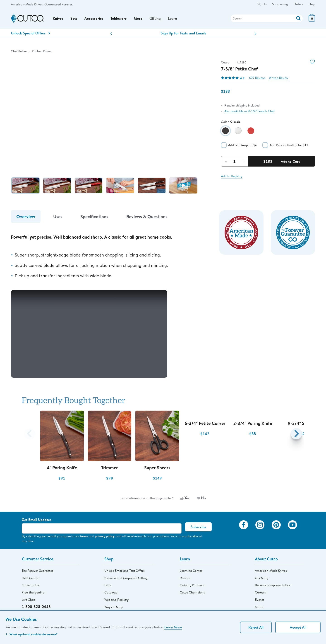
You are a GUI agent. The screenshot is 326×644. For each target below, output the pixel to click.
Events (260, 600)
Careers (260, 592)
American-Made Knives (271, 571)
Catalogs (111, 592)
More (138, 18)
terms (84, 536)
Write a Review (279, 78)
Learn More (173, 627)
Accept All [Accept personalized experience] (298, 627)
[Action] (298, 18)
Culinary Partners (192, 585)
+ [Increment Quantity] (243, 161)
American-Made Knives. (27, 4)
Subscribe (198, 527)
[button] (111, 34)
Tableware (119, 18)
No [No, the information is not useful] (201, 498)
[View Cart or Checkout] (312, 20)
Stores (259, 607)
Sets (74, 18)
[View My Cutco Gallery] (229, 531)
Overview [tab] (26, 217)
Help (312, 4)
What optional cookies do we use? (31, 634)
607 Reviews (257, 78)
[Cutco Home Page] (27, 18)
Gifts (108, 585)
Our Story (262, 578)
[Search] (267, 18)
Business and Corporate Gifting (126, 578)
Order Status (31, 585)
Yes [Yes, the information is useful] (185, 498)
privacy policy (105, 536)
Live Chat (28, 600)
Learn (173, 18)
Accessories (94, 18)
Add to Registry (232, 176)
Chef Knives (19, 51)
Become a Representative (273, 585)
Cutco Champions (192, 592)
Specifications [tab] (94, 217)
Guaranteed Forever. (59, 4)
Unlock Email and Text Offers (125, 571)
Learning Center (191, 571)
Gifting (155, 18)
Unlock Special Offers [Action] (30, 33)
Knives (58, 18)
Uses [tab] (58, 217)
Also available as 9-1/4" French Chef (249, 111)
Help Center (30, 578)
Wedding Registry (116, 600)
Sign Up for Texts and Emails (183, 33)
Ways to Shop (114, 607)
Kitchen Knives (42, 51)
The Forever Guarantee (38, 571)
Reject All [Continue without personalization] (256, 627)
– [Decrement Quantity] (226, 161)
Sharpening (280, 4)
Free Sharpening (33, 592)
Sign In (262, 4)
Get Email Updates (37, 520)
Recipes (185, 578)
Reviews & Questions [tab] (147, 217)
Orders (298, 4)
